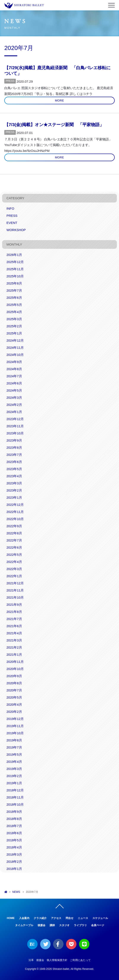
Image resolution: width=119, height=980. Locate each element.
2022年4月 (14, 562)
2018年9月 (14, 812)
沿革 (31, 960)
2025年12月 (15, 262)
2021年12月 (15, 583)
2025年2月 (14, 326)
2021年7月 (14, 619)
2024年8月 (14, 369)
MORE (60, 100)
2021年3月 (14, 640)
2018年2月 (14, 862)
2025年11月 (15, 269)
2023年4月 (14, 476)
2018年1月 (14, 869)
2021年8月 (14, 612)
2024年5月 (14, 390)
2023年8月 (14, 447)
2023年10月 (15, 433)
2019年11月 (15, 726)
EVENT (12, 223)
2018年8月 (14, 819)
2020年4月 (14, 704)
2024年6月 (14, 383)
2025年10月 (15, 276)
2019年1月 (14, 783)
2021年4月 (14, 633)
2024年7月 (14, 376)
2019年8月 (14, 740)
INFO (10, 208)
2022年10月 (15, 519)
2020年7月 (14, 690)
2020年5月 (14, 697)
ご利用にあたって (80, 960)
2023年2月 (14, 490)
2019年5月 (14, 754)
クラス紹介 (40, 918)
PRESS (10, 81)
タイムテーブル (24, 925)
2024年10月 (15, 355)
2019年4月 (14, 762)
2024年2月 (14, 405)
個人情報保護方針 (57, 960)
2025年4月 (14, 312)
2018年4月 (14, 847)
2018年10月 (15, 804)
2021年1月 (14, 655)
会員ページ (98, 925)
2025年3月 (14, 319)
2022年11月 (15, 512)
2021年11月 (15, 590)
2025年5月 (14, 305)
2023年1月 (14, 497)
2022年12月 (15, 505)
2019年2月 (14, 776)
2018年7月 (14, 826)
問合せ (70, 918)
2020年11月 (15, 662)
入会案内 (24, 918)
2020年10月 (15, 669)
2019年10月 (15, 733)
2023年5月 (14, 469)
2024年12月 (15, 340)
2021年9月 (14, 605)
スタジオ (64, 925)
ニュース (83, 918)
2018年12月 (15, 790)
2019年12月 (15, 719)
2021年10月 (15, 597)
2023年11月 (15, 426)
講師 (52, 925)
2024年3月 (14, 398)
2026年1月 (14, 255)
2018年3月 (14, 854)
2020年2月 (14, 712)
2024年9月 (14, 362)
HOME (11, 918)
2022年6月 (14, 547)
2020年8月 (14, 683)
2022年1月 (14, 576)
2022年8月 (14, 533)
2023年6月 (14, 462)
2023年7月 (14, 455)
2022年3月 (14, 569)
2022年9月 (14, 526)
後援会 (41, 925)
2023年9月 (14, 440)
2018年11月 (15, 797)
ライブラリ (80, 925)
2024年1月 (14, 412)
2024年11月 (15, 348)
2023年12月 (15, 419)
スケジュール (100, 918)
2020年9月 (14, 676)
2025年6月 (14, 298)
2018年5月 (14, 840)
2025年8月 (14, 283)
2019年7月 (14, 747)
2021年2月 (14, 647)
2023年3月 (14, 483)
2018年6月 (14, 833)
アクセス (56, 918)
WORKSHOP (16, 230)
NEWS (16, 892)
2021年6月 (14, 626)
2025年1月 (14, 333)
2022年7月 (14, 540)
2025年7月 (14, 290)
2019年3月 (14, 769)
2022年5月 (14, 555)
